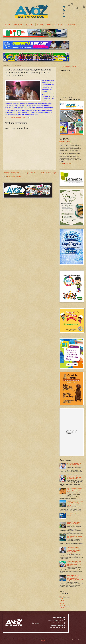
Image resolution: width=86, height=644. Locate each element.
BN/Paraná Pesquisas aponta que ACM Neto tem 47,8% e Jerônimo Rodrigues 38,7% (74, 465)
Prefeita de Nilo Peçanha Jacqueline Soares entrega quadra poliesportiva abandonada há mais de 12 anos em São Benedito (75, 578)
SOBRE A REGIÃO (66, 142)
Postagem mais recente (11, 173)
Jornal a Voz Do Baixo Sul (69, 66)
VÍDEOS (40, 25)
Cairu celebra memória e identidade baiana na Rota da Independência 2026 (74, 477)
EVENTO (62, 601)
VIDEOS (62, 607)
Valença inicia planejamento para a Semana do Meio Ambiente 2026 (74, 524)
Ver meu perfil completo (65, 163)
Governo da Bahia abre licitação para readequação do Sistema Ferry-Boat (75, 536)
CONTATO (72, 25)
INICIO (8, 25)
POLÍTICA (30, 25)
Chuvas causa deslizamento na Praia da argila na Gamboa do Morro (74, 490)
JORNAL (62, 25)
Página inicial (30, 173)
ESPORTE (51, 25)
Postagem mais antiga (48, 173)
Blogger (43, 641)
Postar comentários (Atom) (14, 176)
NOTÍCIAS (18, 25)
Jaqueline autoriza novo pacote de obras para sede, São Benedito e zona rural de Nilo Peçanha (74, 564)
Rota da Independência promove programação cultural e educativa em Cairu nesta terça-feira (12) (75, 503)
